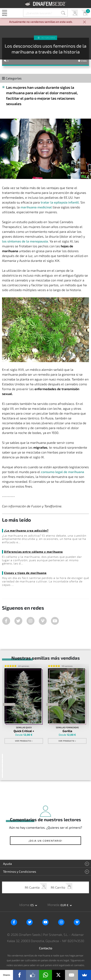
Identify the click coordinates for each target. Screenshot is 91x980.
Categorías (12, 78)
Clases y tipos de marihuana (25, 573)
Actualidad (48, 38)
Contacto (46, 948)
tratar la (60, 202)
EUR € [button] (65, 905)
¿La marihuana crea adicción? (26, 530)
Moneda (53, 905)
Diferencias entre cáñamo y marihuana (33, 552)
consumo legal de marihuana (63, 472)
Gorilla (67, 731)
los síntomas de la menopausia (25, 241)
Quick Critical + (24, 731)
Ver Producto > (24, 741)
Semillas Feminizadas (67, 728)
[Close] (84, 22)
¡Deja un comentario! (45, 841)
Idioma (24, 905)
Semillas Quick (24, 728)
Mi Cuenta (74, 13)
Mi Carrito (84, 13)
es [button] (32, 905)
